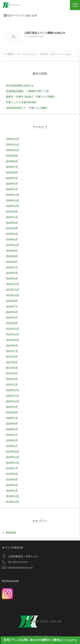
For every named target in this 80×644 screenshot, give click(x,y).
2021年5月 (12, 362)
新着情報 (11, 533)
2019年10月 (13, 463)
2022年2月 (12, 323)
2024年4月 (12, 228)
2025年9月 (12, 156)
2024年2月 (12, 239)
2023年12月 (13, 245)
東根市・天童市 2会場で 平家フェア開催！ (32, 97)
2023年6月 (12, 262)
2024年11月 (13, 200)
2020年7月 (12, 418)
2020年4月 (12, 435)
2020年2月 (12, 440)
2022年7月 (12, 306)
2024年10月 (13, 206)
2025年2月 (12, 189)
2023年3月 (12, 273)
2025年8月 (12, 161)
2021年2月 (12, 379)
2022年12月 (13, 284)
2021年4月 (12, 368)
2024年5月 (12, 223)
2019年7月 (12, 468)
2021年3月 (12, 373)
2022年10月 (13, 295)
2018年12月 (13, 496)
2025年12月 (13, 139)
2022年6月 (12, 312)
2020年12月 (13, 390)
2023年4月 (12, 267)
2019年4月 (12, 479)
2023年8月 (12, 256)
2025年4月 (12, 178)
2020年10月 (13, 401)
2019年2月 (12, 485)
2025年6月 (12, 172)
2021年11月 (13, 334)
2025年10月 (13, 150)
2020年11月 (13, 396)
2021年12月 (13, 329)
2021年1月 (12, 385)
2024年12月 (13, 195)
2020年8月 (12, 412)
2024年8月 (12, 212)
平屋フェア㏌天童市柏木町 (21, 102)
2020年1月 (12, 446)
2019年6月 (12, 474)
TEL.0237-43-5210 (18, 561)
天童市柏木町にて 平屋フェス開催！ (27, 108)
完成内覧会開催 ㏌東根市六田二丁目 (27, 91)
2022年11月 (13, 290)
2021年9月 (12, 345)
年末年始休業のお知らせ (20, 86)
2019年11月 (13, 457)
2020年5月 (12, 429)
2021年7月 (12, 351)
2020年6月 (12, 424)
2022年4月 (12, 318)
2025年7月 (12, 167)
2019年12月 (13, 452)
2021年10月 (13, 340)
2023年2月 (12, 279)
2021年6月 (12, 357)
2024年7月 (12, 217)
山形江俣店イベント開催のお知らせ (45, 33)
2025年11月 (13, 145)
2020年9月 (12, 407)
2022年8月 (12, 301)
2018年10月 (13, 502)
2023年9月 (12, 251)
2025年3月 (12, 184)
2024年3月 (12, 234)
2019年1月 (12, 491)
